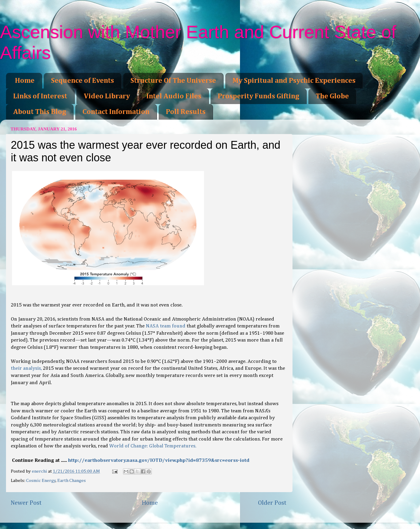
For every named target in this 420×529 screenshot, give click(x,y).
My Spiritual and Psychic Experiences (294, 81)
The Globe (332, 96)
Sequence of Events (82, 81)
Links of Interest (40, 96)
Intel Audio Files (174, 96)
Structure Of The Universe (173, 81)
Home (25, 81)
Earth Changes (72, 481)
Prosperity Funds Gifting (258, 96)
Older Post (272, 503)
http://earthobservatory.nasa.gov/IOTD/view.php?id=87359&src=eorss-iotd (159, 460)
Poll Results (186, 112)
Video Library (107, 96)
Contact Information (116, 112)
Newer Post (26, 503)
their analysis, (26, 368)
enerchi (40, 471)
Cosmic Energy (41, 481)
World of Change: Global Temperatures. (153, 446)
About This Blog (40, 112)
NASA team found (166, 326)
